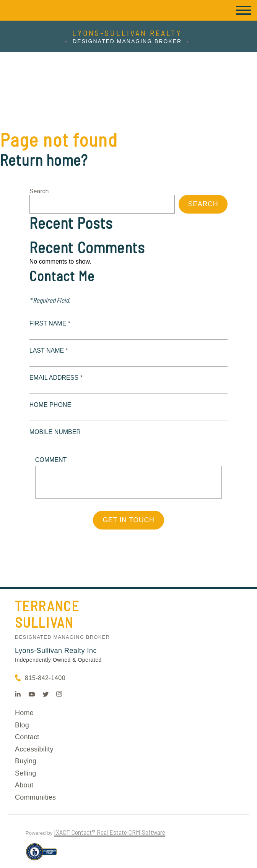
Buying (26, 761)
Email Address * (56, 378)
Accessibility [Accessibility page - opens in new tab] (34, 749)
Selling (25, 773)
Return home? (44, 160)
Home (24, 713)
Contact (27, 737)
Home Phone (50, 405)
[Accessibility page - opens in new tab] (41, 855)
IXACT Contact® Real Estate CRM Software (110, 832)
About (24, 785)
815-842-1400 (45, 678)
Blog (22, 725)
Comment (51, 460)
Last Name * (49, 351)
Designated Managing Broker (62, 637)
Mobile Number (55, 432)
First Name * (50, 323)
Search (39, 191)
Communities (35, 797)
